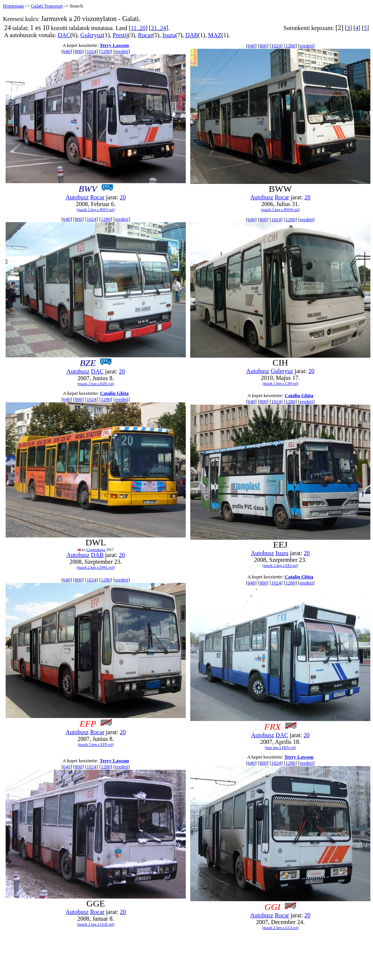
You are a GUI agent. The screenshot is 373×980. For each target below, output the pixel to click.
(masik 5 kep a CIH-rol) (280, 383)
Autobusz (77, 197)
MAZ (215, 35)
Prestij (120, 35)
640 (67, 51)
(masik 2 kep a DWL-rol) (96, 567)
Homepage (14, 6)
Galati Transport (47, 6)
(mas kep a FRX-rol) (280, 747)
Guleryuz (92, 35)
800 (78, 51)
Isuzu (169, 35)
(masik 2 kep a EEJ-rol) (281, 565)
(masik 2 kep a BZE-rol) (96, 384)
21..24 (158, 28)
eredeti (122, 51)
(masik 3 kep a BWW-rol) (280, 210)
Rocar (145, 35)
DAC (64, 35)
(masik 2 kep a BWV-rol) (96, 210)
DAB (192, 35)
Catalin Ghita (114, 393)
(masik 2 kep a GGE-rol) (96, 924)
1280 (106, 51)
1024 (92, 51)
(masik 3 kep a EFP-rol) (96, 744)
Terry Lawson (114, 45)
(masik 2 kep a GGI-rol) (281, 928)
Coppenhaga (96, 550)
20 (123, 197)
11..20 (138, 28)
